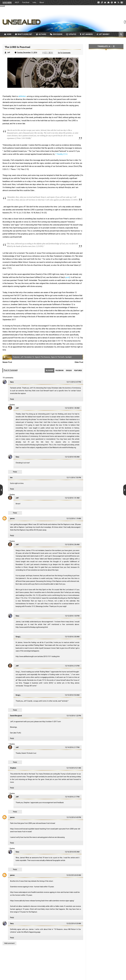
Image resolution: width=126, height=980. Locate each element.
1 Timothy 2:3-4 (61, 154)
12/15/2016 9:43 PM (74, 817)
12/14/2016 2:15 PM (72, 666)
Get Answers (86, 34)
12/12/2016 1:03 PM (72, 616)
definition (22, 96)
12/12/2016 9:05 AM (72, 457)
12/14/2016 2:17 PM (72, 747)
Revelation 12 (29, 357)
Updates (71, 34)
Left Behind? (103, 34)
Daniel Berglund (16, 716)
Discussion (56, 34)
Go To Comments (64, 53)
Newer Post (7, 362)
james (12, 518)
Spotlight (69, 357)
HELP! (17, 2)
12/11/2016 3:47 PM (74, 382)
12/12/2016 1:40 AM (72, 408)
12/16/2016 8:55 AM (72, 852)
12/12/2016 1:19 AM (74, 518)
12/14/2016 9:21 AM (74, 768)
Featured (16, 357)
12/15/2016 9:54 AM (72, 695)
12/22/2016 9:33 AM (74, 923)
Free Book (26, 2)
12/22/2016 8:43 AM (74, 875)
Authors (41, 34)
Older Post (79, 362)
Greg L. (18, 637)
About (42, 2)
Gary (12, 382)
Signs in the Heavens (42, 357)
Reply (12, 399)
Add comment (9, 943)
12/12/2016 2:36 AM (72, 545)
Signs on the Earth (58, 357)
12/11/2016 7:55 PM (74, 478)
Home (8, 34)
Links (34, 2)
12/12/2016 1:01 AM (72, 498)
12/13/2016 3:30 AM (72, 637)
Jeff (22, 357)
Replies (12, 405)
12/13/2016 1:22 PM (74, 716)
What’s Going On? (24, 34)
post (67, 277)
